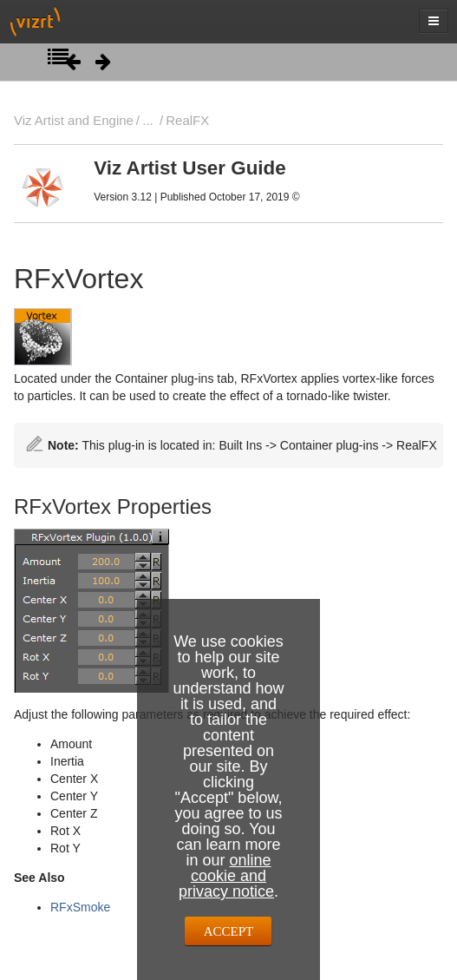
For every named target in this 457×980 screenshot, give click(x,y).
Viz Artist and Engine (74, 120)
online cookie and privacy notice (226, 876)
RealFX (187, 120)
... (147, 120)
